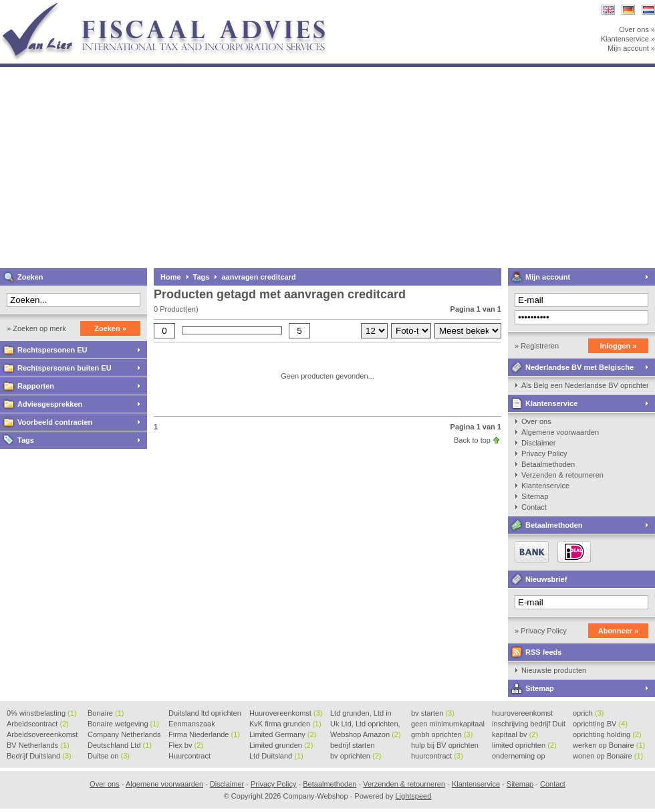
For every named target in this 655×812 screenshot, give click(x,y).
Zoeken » (110, 328)
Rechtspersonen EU (52, 350)
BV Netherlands (38, 745)
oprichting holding (607, 734)
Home (171, 277)
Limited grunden (281, 745)
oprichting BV (600, 724)
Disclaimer (538, 443)
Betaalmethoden (548, 464)
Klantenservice (551, 403)
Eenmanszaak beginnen (192, 724)
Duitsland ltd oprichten (205, 714)
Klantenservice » (628, 39)
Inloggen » (619, 346)
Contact (534, 507)
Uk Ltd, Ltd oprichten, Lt (365, 724)
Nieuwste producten (554, 670)
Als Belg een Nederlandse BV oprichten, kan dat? (585, 385)
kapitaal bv (515, 734)
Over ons (536, 421)
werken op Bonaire (609, 745)
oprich (588, 713)
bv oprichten (356, 756)
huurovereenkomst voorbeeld (522, 714)
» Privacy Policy (541, 631)
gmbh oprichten (442, 734)
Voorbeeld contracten (55, 422)
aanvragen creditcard (258, 277)
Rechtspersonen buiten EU (64, 368)
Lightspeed (413, 796)
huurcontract (437, 756)
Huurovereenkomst (286, 713)
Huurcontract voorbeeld (190, 756)
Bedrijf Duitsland (39, 756)
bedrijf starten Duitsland (353, 746)
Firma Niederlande (204, 734)
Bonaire (106, 713)
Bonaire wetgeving (123, 724)
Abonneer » (619, 631)
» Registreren (537, 346)
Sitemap (535, 496)
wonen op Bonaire (608, 756)
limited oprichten (524, 745)
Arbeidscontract (38, 724)
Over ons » (637, 29)
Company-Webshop (177, 6)
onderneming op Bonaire (519, 756)
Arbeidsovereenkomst (42, 735)
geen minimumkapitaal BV (448, 724)
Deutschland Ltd (120, 745)
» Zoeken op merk (36, 328)
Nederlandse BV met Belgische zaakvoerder (571, 370)
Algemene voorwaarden (560, 432)
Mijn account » (631, 48)
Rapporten (36, 386)
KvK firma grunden (285, 724)
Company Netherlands (124, 735)
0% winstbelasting (42, 713)
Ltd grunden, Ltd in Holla (361, 714)
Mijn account (548, 277)
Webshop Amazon (366, 734)
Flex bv (186, 745)
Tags (26, 440)
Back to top (472, 440)
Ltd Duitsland (276, 756)
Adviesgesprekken (50, 404)
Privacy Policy (544, 453)
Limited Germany (283, 734)
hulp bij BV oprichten (445, 746)
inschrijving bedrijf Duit (529, 724)
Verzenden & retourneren (562, 475)
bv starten (433, 713)
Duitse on (109, 756)
